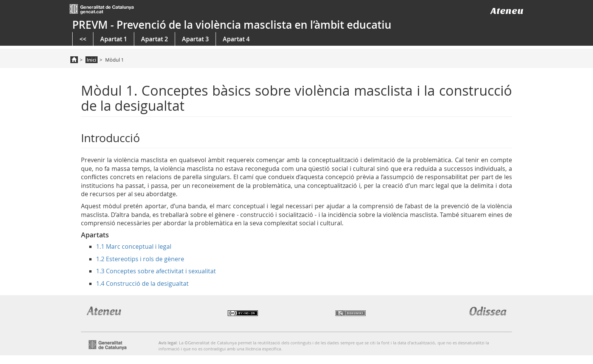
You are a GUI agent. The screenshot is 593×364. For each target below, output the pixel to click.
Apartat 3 (195, 39)
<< (83, 39)
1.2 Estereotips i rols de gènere (140, 259)
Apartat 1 (114, 39)
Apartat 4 (236, 39)
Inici (92, 60)
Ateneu (507, 11)
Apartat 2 (154, 39)
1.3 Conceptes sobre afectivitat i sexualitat (156, 271)
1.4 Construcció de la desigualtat (142, 283)
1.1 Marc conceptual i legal (134, 246)
